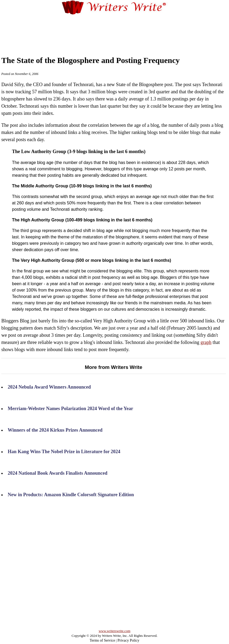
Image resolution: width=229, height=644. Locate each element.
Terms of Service (102, 640)
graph (206, 342)
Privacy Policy (128, 640)
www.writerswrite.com (114, 631)
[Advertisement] (115, 30)
